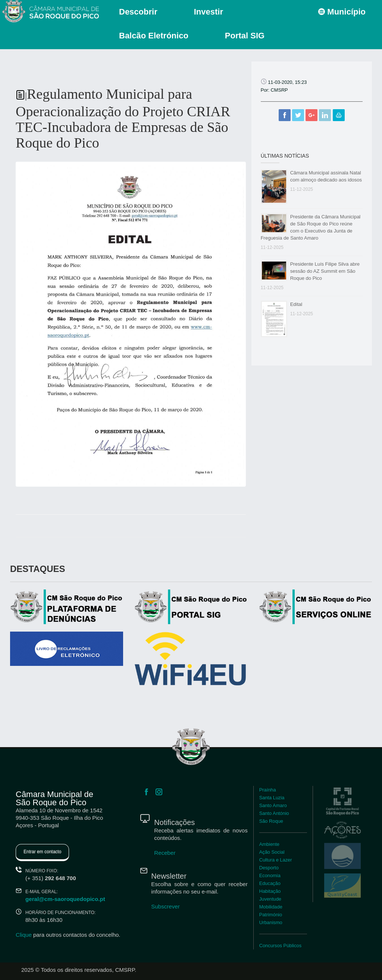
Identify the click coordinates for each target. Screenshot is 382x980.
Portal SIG (245, 36)
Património (271, 915)
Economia (270, 875)
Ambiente (269, 844)
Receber (165, 853)
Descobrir (138, 12)
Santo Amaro (273, 805)
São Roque (271, 821)
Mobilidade (271, 907)
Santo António (274, 813)
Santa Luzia (272, 798)
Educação (270, 883)
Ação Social (272, 852)
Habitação (270, 891)
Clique (24, 935)
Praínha (268, 790)
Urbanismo (271, 922)
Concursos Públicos (280, 946)
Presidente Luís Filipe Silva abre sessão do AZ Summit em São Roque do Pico (325, 271)
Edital (296, 304)
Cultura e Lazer (275, 860)
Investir (209, 12)
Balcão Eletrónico (154, 36)
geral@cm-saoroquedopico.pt (65, 899)
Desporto (269, 868)
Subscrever (165, 906)
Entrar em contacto (42, 852)
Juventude (270, 899)
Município (342, 12)
